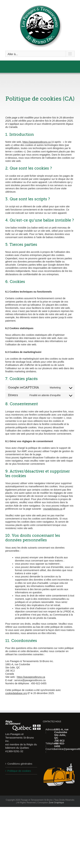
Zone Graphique (56, 803)
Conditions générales (20, 764)
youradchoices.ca (53, 509)
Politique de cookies (19, 771)
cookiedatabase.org (16, 693)
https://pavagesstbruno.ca (36, 142)
